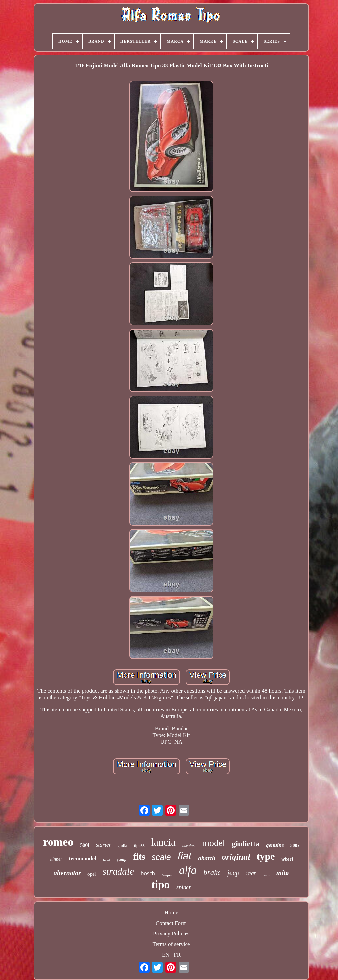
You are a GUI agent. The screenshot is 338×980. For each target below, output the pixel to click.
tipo (161, 885)
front (106, 860)
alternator (67, 873)
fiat (185, 856)
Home (171, 912)
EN (166, 955)
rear (251, 873)
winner (56, 859)
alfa (188, 870)
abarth (207, 858)
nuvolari (189, 846)
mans (266, 875)
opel (92, 874)
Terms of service (171, 944)
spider (184, 887)
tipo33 (139, 846)
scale (161, 857)
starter (103, 845)
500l (84, 845)
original (236, 857)
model (214, 843)
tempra (167, 875)
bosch (148, 873)
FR (177, 955)
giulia (122, 845)
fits (139, 857)
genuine (275, 845)
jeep (234, 872)
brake (212, 872)
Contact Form (171, 923)
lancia (163, 842)
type (266, 856)
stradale (118, 871)
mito (283, 873)
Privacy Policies (171, 934)
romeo (58, 842)
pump (121, 859)
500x (295, 845)
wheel (287, 859)
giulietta (246, 844)
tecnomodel (83, 859)
